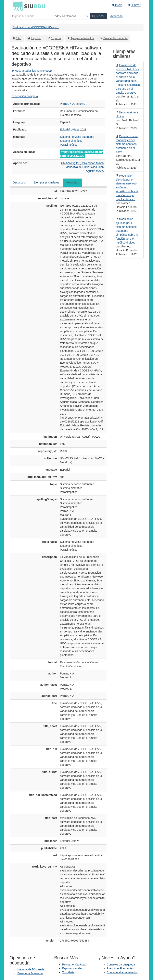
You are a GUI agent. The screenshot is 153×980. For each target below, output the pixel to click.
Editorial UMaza (70, 130)
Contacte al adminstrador (122, 972)
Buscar (98, 16)
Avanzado (116, 16)
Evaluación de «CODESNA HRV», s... (36, 27)
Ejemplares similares (47, 182)
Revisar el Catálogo (74, 964)
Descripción (20, 182)
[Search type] (70, 16)
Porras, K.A (67, 104)
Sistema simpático (71, 141)
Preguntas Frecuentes (120, 968)
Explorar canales (72, 968)
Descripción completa (25, 96)
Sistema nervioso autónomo (77, 137)
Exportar (56, 38)
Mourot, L (81, 104)
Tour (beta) (69, 972)
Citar (19, 38)
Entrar (134, 5)
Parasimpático (69, 145)
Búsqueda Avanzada (30, 973)
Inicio (117, 5)
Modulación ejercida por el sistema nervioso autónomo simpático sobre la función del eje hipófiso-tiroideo (127, 187)
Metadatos (72, 182)
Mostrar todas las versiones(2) (32, 71)
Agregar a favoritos (82, 38)
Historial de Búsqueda (31, 969)
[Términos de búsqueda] (29, 16)
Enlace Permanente (115, 38)
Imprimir (36, 38)
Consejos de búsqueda (121, 964)
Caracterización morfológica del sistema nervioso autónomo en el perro (127, 144)
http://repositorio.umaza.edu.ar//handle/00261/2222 (81, 154)
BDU (17, 6)
